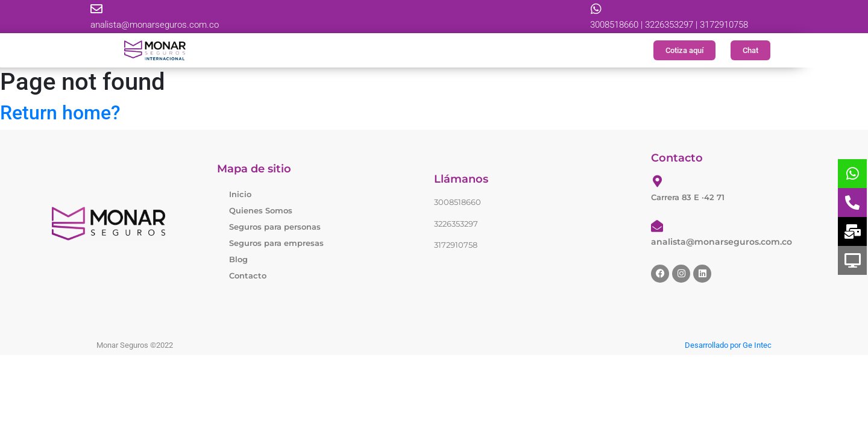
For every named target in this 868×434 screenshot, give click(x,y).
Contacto (248, 275)
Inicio (240, 194)
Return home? (60, 113)
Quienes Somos (261, 210)
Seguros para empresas (276, 243)
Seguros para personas (275, 227)
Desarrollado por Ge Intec (728, 345)
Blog (238, 259)
